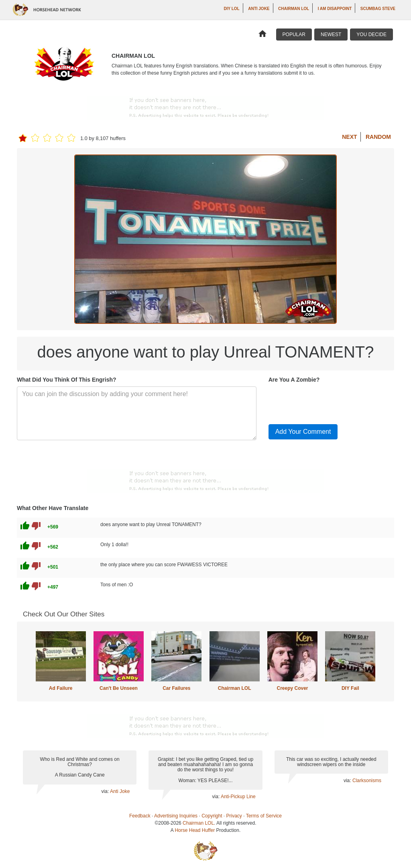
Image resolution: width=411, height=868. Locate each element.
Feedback (140, 816)
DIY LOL (231, 9)
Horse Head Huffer (195, 830)
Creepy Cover (292, 688)
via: (106, 791)
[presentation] (330, 402)
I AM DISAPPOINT (335, 9)
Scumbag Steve (378, 9)
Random (378, 137)
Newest (331, 35)
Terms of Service (264, 816)
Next (349, 137)
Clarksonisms (367, 781)
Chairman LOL (294, 9)
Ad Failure (61, 688)
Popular (294, 35)
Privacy (234, 816)
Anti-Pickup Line (238, 797)
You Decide (371, 35)
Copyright (212, 816)
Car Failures (176, 688)
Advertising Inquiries (176, 816)
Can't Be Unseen (119, 688)
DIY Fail (350, 688)
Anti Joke (259, 9)
